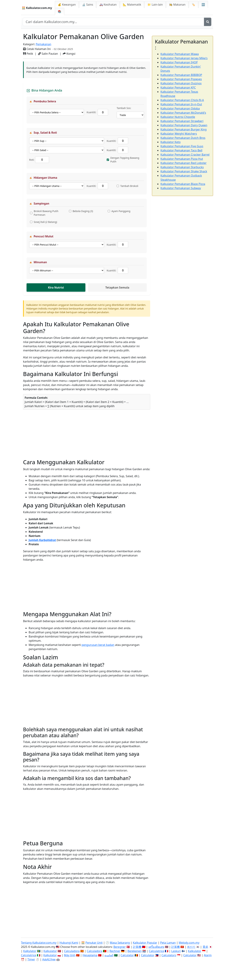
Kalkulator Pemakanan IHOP (179, 62)
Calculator (127, 955)
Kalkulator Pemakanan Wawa (180, 54)
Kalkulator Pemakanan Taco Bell (181, 150)
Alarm (208, 955)
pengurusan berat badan (98, 645)
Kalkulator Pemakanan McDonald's (183, 113)
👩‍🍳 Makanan (177, 5)
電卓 (205, 947)
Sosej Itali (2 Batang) (45, 222)
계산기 (191, 947)
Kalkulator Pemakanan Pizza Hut (182, 159)
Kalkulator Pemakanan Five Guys (182, 146)
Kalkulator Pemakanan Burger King (184, 129)
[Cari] (208, 22)
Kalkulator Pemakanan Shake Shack (184, 171)
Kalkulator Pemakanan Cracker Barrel (185, 155)
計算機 (137, 947)
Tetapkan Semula (117, 287)
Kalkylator (30, 951)
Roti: (32, 160)
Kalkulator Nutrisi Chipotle (178, 117)
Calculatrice (156, 951)
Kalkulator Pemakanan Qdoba (180, 108)
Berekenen (135, 951)
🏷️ (193, 5)
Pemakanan (43, 44)
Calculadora (72, 951)
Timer (31, 959)
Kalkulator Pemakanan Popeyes (181, 79)
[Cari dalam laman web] (113, 22)
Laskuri (176, 951)
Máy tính (70, 955)
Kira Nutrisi (56, 287)
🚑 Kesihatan (108, 5)
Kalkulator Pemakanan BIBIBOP (181, 75)
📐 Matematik (132, 5)
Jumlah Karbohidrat (42, 540)
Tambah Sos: (124, 108)
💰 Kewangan (67, 5)
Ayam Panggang (121, 211)
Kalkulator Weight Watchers (179, 134)
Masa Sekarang (120, 943)
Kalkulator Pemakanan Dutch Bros (183, 138)
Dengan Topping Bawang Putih (125, 160)
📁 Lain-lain (155, 5)
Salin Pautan (48, 54)
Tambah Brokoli (129, 186)
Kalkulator (50, 951)
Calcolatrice (29, 955)
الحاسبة (109, 955)
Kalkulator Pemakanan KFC (178, 88)
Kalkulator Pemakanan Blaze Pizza (183, 184)
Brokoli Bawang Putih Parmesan (46, 213)
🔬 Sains (88, 5)
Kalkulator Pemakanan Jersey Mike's (184, 58)
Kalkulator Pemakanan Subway (181, 188)
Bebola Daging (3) (83, 211)
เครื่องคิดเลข (156, 947)
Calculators (169, 955)
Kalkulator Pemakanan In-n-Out (181, 104)
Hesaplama (90, 955)
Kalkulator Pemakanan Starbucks (182, 167)
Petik (28, 54)
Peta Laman (168, 943)
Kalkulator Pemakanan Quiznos (181, 83)
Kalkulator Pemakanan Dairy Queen (184, 125)
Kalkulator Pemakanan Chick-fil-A (182, 100)
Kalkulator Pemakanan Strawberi (182, 121)
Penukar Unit (94, 943)
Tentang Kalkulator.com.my (39, 943)
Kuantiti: (91, 112)
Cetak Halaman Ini (37, 49)
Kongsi (69, 54)
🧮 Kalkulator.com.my (37, 8)
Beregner (119, 947)
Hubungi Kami (69, 943)
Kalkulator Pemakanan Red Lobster (184, 163)
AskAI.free (49, 959)
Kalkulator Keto (171, 142)
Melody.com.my (189, 943)
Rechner (115, 951)
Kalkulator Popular (145, 943)
